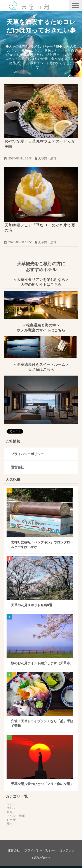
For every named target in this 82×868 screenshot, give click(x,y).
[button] (75, 6)
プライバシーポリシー (27, 454)
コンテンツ (67, 850)
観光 (10, 812)
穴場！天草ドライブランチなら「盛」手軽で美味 (42, 723)
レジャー (13, 804)
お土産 (11, 820)
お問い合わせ (41, 858)
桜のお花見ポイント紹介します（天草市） (42, 663)
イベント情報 (16, 816)
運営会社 (17, 467)
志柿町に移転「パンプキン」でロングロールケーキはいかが (42, 545)
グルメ (11, 808)
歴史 (10, 824)
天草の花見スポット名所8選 (32, 605)
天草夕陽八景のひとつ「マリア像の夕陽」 (42, 784)
